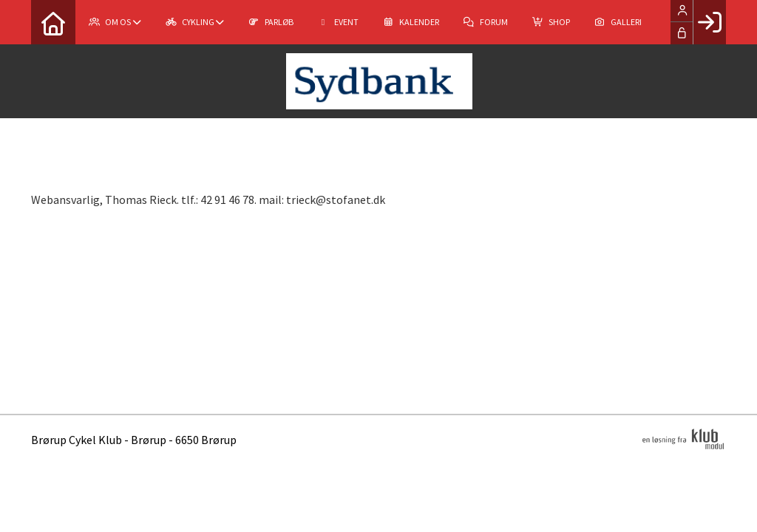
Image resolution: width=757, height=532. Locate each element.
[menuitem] (53, 22)
